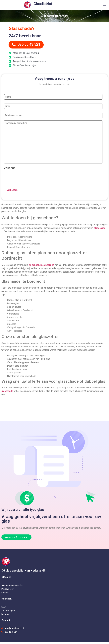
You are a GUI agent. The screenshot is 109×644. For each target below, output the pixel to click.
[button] (105, 5)
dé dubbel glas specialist (41, 267)
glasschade (100, 230)
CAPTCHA (10, 171)
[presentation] (26, 179)
